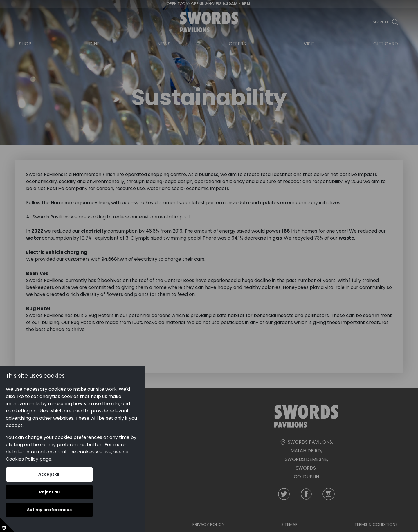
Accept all (49, 474)
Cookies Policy (22, 459)
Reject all (49, 492)
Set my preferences (49, 510)
